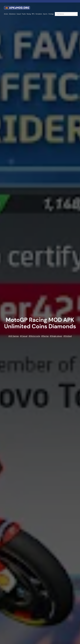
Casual (24, 336)
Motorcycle (35, 336)
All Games (14, 336)
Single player (57, 336)
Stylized (68, 336)
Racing (46, 336)
